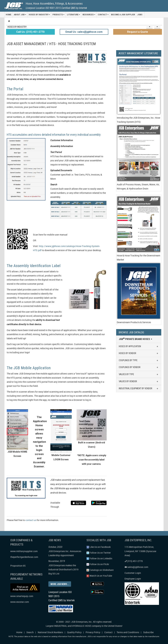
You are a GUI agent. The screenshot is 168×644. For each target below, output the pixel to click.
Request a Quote (138, 32)
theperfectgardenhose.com (24, 557)
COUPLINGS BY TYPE (139, 360)
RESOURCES (89, 15)
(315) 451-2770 (35, 32)
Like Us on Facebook (99, 547)
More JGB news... (60, 584)
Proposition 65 (18, 566)
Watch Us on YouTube (99, 576)
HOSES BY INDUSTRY (39, 15)
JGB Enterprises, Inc (81, 622)
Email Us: (71, 32)
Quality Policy (74, 632)
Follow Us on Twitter (99, 553)
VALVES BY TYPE (139, 374)
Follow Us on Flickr (98, 564)
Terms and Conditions (128, 632)
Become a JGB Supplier (123, 15)
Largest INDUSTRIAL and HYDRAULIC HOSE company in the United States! (84, 626)
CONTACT (103, 15)
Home (19, 632)
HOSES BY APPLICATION (139, 346)
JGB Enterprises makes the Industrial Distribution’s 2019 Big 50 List (63, 569)
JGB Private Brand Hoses (136, 339)
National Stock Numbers (50, 632)
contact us (31, 520)
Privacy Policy (93, 632)
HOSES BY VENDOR (139, 353)
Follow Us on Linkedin (99, 558)
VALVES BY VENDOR (139, 381)
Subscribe (148, 632)
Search (30, 632)
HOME (9, 15)
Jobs (140, 15)
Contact (108, 632)
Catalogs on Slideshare (100, 570)
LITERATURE (73, 15)
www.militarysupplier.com (24, 551)
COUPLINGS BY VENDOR (139, 367)
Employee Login (133, 579)
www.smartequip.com (22, 596)
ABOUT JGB (20, 15)
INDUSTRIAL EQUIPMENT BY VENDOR (139, 389)
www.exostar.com (20, 602)
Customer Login (133, 573)
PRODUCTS (58, 15)
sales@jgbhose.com (90, 32)
